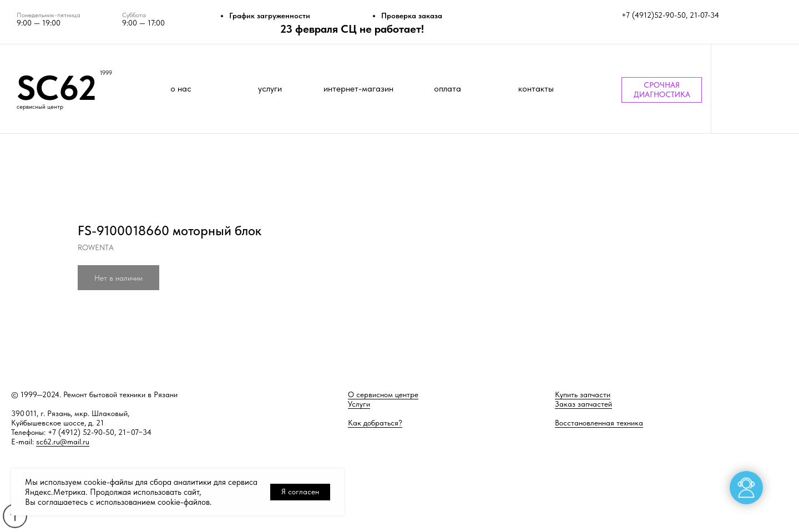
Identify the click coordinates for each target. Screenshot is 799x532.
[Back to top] (15, 516)
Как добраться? (375, 423)
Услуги (359, 404)
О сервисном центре (383, 394)
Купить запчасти (583, 394)
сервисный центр (40, 107)
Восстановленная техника (599, 423)
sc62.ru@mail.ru (63, 442)
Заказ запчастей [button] (583, 404)
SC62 (57, 88)
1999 (106, 73)
